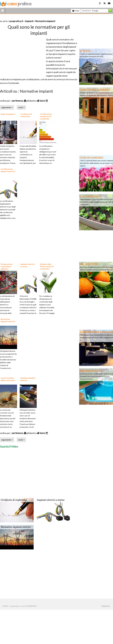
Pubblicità (106, 606)
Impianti (29, 21)
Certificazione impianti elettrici (8, 170)
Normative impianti (45, 21)
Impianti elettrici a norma (51, 500)
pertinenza (18, 101)
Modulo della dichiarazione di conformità (47, 266)
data (43, 101)
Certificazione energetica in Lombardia (46, 116)
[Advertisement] (30, 18)
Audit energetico (8, 114)
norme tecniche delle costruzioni (8, 379)
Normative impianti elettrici (8, 320)
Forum (76, 11)
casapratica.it (16, 21)
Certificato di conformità (26, 115)
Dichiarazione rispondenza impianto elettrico (7, 268)
